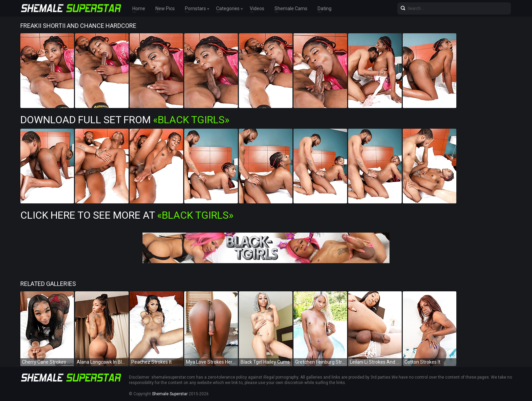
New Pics (165, 8)
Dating (325, 8)
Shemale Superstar (170, 394)
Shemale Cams (291, 8)
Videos (257, 8)
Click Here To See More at (127, 215)
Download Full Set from (125, 120)
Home (139, 8)
